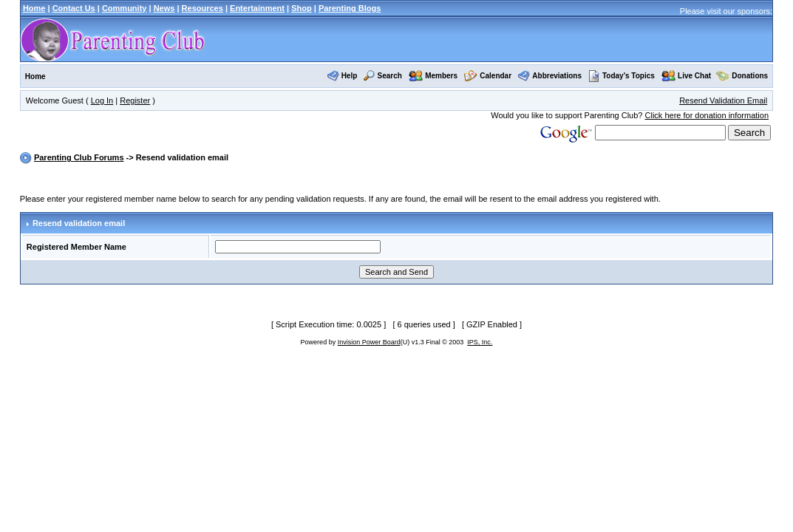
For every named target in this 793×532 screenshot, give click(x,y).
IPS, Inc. (480, 342)
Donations (750, 76)
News (164, 8)
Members (441, 76)
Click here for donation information (707, 115)
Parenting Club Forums (79, 157)
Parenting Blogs (350, 8)
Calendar (496, 76)
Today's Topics (622, 76)
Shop (302, 8)
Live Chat (694, 76)
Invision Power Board (369, 342)
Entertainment (257, 8)
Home (34, 8)
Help (350, 76)
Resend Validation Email (723, 100)
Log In (102, 100)
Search (390, 76)
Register (135, 100)
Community (125, 8)
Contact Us (74, 8)
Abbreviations (557, 76)
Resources (202, 8)
